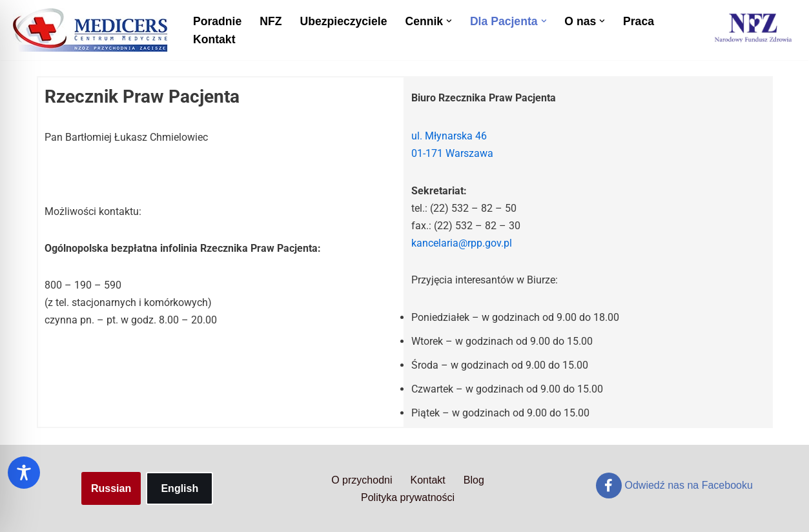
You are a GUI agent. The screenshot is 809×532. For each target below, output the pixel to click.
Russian (111, 488)
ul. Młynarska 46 (449, 136)
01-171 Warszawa (452, 153)
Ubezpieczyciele (343, 21)
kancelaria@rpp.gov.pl (462, 243)
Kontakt (214, 39)
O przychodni (362, 480)
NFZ (271, 21)
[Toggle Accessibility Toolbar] (24, 473)
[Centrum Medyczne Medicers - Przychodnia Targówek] (90, 30)
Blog (474, 480)
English (179, 488)
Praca (639, 21)
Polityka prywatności (408, 497)
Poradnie (217, 21)
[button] (449, 21)
